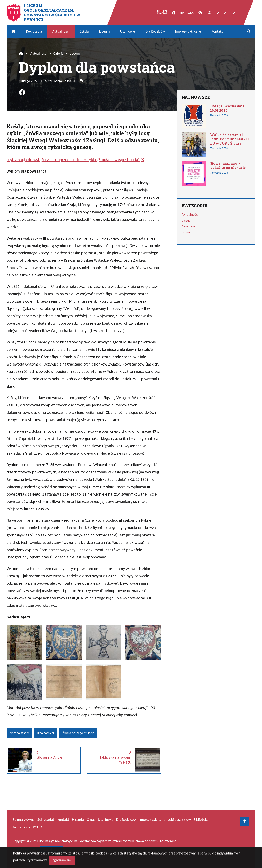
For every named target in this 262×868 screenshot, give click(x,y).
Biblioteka (201, 820)
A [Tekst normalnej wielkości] (218, 13)
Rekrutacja (34, 31)
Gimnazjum (188, 226)
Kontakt (217, 31)
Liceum (104, 31)
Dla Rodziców (155, 31)
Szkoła (84, 31)
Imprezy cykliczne (188, 31)
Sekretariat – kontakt (53, 820)
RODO (190, 13)
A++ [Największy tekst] (236, 13)
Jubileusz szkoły (179, 820)
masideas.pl (52, 849)
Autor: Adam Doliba (58, 81)
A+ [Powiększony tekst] (226, 13)
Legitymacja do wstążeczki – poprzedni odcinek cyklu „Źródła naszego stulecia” (73, 160)
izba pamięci (46, 733)
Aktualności (61, 31)
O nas (91, 820)
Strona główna (24, 820)
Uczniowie (128, 31)
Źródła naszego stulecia (78, 733)
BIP (182, 13)
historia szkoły (19, 733)
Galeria (58, 53)
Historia (78, 820)
